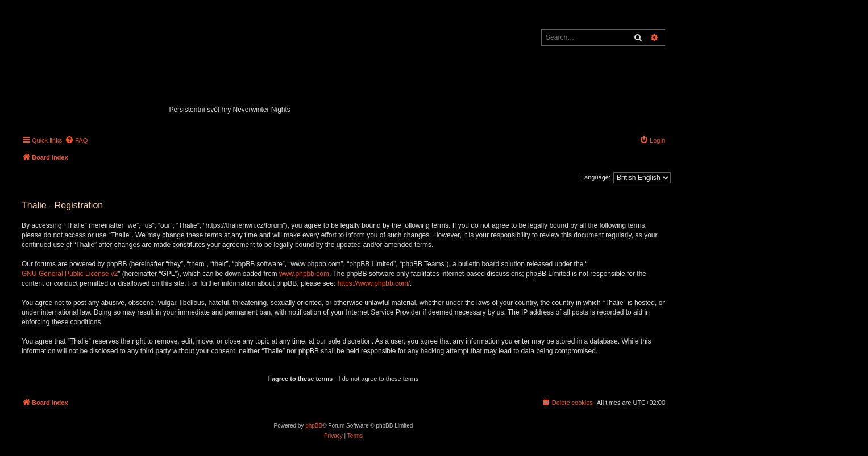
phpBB (314, 426)
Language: (596, 177)
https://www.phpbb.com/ (374, 283)
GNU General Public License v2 (70, 274)
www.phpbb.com (304, 274)
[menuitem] (76, 140)
